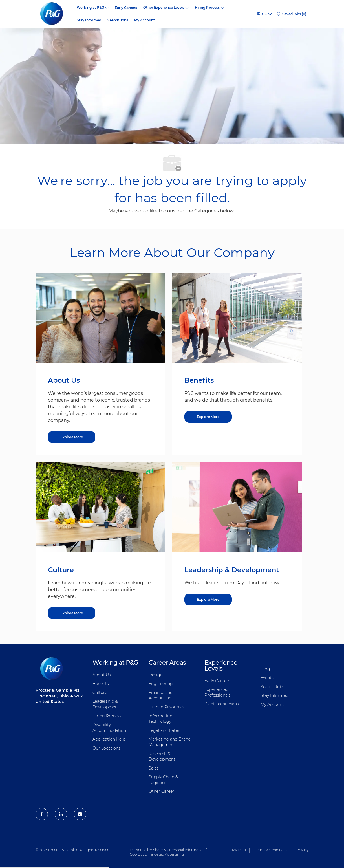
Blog (265, 669)
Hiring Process (107, 716)
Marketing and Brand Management (170, 742)
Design (156, 675)
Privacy (302, 850)
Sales (154, 768)
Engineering (161, 684)
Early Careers (126, 8)
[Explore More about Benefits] (208, 417)
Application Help (109, 739)
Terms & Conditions (271, 850)
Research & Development (162, 757)
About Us (102, 675)
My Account (145, 20)
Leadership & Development (106, 704)
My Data (239, 850)
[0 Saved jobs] (292, 14)
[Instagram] (80, 814)
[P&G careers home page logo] (55, 14)
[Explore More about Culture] (72, 613)
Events (267, 678)
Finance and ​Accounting (161, 695)
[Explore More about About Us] (72, 437)
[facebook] (42, 814)
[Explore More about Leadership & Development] (208, 600)
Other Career (161, 791)
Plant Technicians (222, 704)
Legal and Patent (165, 730)
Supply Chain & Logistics (163, 780)
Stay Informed (89, 20)
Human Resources (167, 707)
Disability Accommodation (109, 728)
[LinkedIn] (61, 814)
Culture (100, 693)
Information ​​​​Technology (161, 719)
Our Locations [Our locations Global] (106, 748)
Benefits (101, 684)
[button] (264, 14)
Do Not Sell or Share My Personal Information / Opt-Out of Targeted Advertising (168, 852)
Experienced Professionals (218, 692)
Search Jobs (118, 20)
